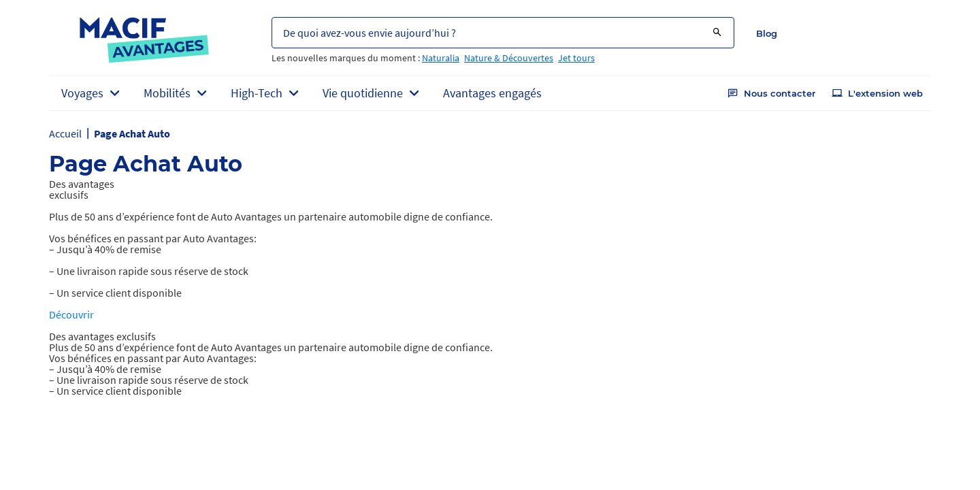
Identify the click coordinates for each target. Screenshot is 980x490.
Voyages (82, 93)
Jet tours (576, 58)
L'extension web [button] (877, 93)
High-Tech (257, 93)
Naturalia (441, 58)
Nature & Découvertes (509, 58)
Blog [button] (767, 33)
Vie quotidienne (363, 93)
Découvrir (71, 314)
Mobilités (167, 93)
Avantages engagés (492, 93)
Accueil (65, 133)
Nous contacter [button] (771, 93)
